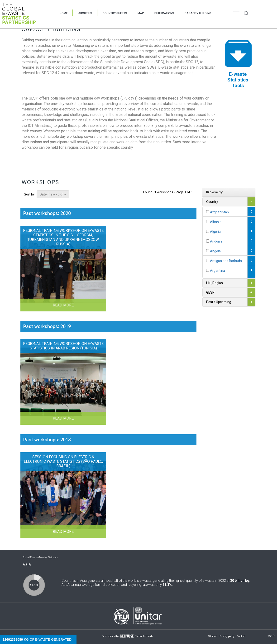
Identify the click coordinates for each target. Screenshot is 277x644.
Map (141, 13)
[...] (208, 212)
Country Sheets (115, 13)
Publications (164, 13)
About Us (85, 13)
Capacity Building (198, 13)
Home (64, 13)
